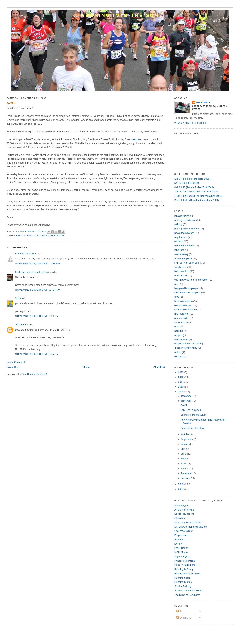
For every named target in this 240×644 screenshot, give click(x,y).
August (185, 444)
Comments (184, 618)
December (187, 396)
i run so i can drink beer (187, 263)
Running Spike (182, 578)
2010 (181, 387)
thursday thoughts (184, 246)
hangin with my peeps (186, 288)
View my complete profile (191, 123)
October (186, 434)
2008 (181, 484)
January (186, 478)
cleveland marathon (185, 309)
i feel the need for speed (187, 292)
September (187, 439)
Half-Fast (179, 539)
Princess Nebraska (185, 561)
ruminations (181, 275)
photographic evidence (187, 229)
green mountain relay (186, 348)
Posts (181, 611)
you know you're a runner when (191, 280)
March (185, 468)
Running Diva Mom (25, 254)
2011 (181, 382)
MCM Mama (181, 552)
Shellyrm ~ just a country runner (32, 272)
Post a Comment (16, 362)
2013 (181, 372)
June (184, 454)
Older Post (159, 367)
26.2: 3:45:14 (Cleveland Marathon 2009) (197, 200)
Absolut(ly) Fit (182, 505)
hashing (179, 331)
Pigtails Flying (182, 557)
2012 (181, 377)
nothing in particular (51, 236)
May (184, 459)
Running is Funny (184, 569)
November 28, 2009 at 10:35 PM (38, 264)
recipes (178, 335)
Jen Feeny (21, 325)
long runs (179, 250)
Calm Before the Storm (193, 428)
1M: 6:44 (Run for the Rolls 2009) (192, 179)
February (186, 473)
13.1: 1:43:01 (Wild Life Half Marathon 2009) (198, 196)
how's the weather (184, 233)
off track (179, 241)
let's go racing (26, 236)
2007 (181, 489)
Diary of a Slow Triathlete (188, 522)
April (184, 463)
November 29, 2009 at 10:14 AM (38, 290)
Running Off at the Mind (187, 574)
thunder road (181, 339)
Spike (18, 298)
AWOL (184, 405)
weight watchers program (188, 344)
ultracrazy (180, 356)
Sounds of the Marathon (193, 415)
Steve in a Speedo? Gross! (189, 591)
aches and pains (183, 258)
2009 (181, 392)
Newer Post (13, 367)
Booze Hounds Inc (184, 514)
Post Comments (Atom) (34, 374)
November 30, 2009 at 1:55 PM (37, 354)
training (178, 224)
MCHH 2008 (181, 322)
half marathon (182, 271)
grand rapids (181, 318)
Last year (136, 139)
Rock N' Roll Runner (185, 565)
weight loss (180, 267)
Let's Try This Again (191, 410)
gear (177, 284)
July (184, 449)
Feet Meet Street (183, 531)
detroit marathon (183, 305)
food (177, 297)
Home (86, 367)
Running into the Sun (120, 15)
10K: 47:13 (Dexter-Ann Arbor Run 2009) (196, 192)
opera (177, 326)
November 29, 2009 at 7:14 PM (37, 316)
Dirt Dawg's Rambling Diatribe (191, 527)
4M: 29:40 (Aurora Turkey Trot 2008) (194, 187)
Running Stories (183, 582)
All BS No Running (184, 510)
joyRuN (178, 544)
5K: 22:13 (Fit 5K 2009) (187, 183)
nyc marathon (182, 314)
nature (178, 352)
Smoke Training (183, 586)
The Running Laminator (187, 595)
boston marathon (184, 301)
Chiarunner (180, 518)
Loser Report (181, 548)
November (187, 401)
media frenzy (181, 254)
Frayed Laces (182, 535)
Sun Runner (203, 102)
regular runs (181, 237)
